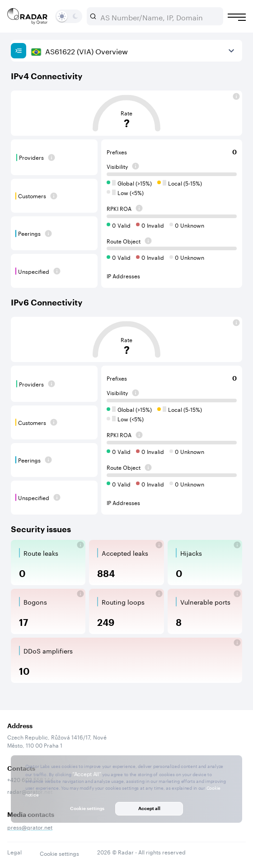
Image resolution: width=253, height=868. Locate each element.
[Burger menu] (237, 17)
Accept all (149, 808)
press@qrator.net (30, 827)
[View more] (231, 51)
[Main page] (28, 16)
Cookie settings (59, 853)
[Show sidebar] (19, 51)
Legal (14, 851)
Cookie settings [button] (87, 808)
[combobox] (159, 16)
